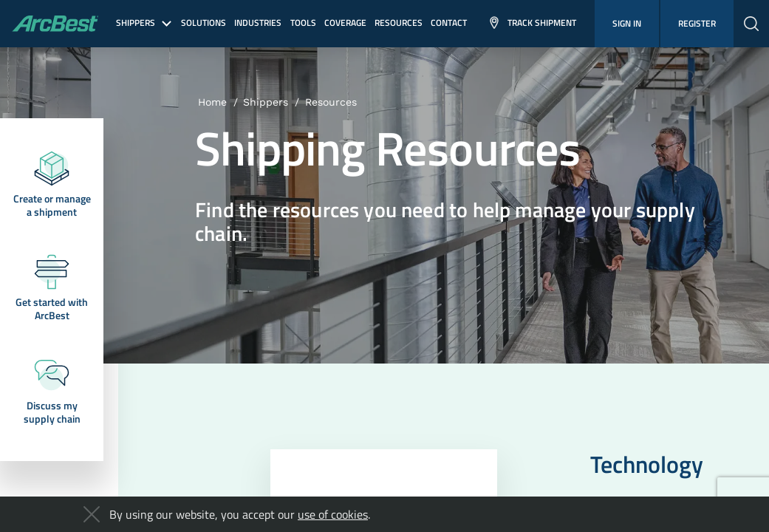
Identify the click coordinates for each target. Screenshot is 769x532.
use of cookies (333, 514)
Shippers (266, 102)
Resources (331, 102)
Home (212, 102)
